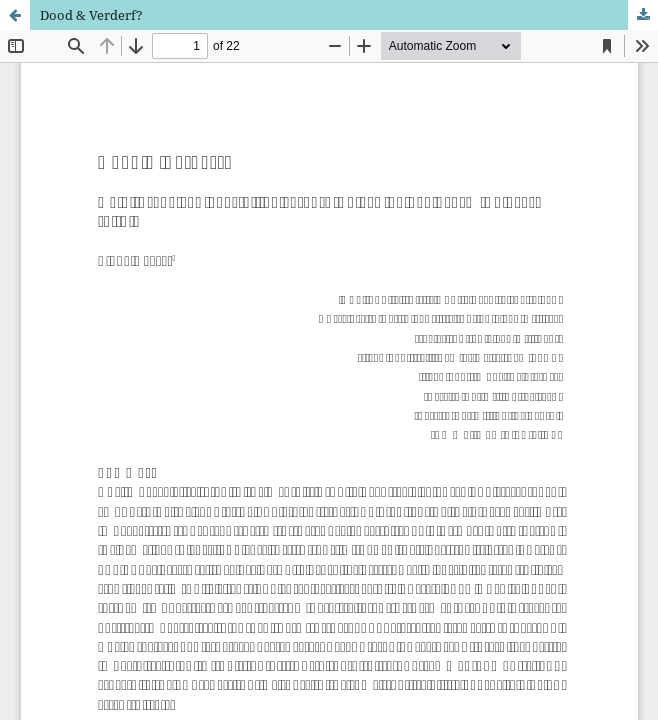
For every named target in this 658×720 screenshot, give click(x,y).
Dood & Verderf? (91, 15)
